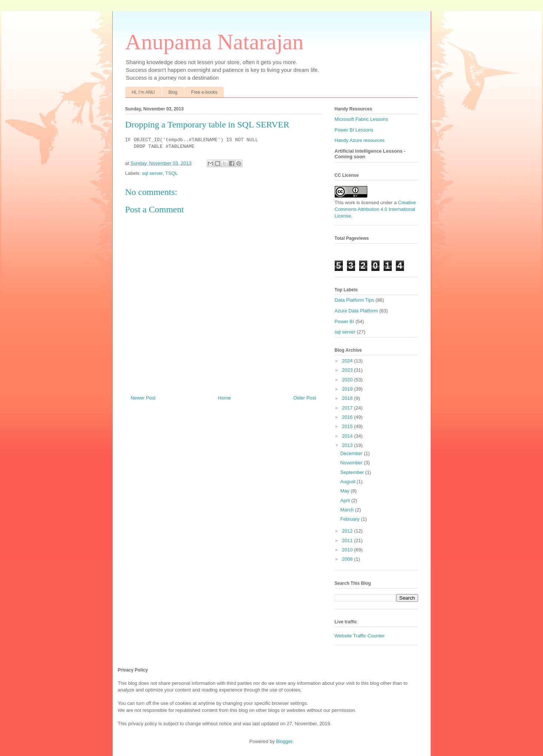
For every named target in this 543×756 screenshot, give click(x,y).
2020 (348, 380)
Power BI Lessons (354, 130)
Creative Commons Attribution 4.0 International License (375, 209)
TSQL (172, 173)
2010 (348, 550)
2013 (348, 445)
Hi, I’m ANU (143, 92)
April (346, 500)
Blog (173, 92)
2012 (348, 531)
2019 (348, 389)
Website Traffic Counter (360, 636)
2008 (348, 559)
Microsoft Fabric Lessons (362, 119)
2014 (348, 436)
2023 (348, 370)
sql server (152, 173)
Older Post (304, 398)
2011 (348, 541)
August (348, 482)
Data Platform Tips (355, 300)
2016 (348, 417)
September (353, 472)
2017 (348, 408)
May (345, 491)
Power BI (345, 321)
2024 (348, 361)
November (352, 463)
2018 (348, 398)
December (352, 453)
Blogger (284, 741)
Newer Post (143, 398)
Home (224, 398)
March (348, 510)
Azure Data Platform (356, 311)
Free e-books (204, 92)
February (351, 519)
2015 (348, 426)
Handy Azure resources (360, 140)
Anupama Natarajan (214, 42)
